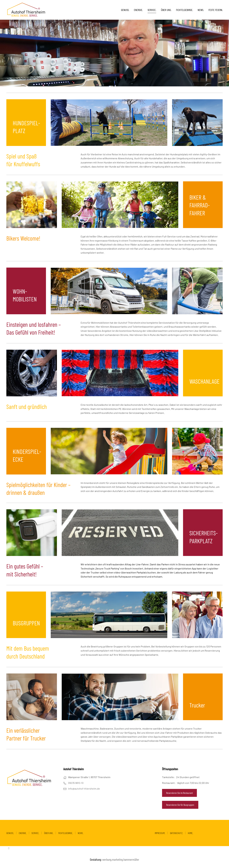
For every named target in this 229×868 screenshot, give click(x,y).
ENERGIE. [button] (138, 10)
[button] (9, 848)
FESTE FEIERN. (216, 10)
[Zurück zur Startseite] (26, 10)
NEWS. (201, 10)
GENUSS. (10, 833)
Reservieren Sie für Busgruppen (180, 805)
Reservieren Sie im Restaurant (179, 793)
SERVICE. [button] (152, 10)
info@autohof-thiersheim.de (84, 789)
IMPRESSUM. (160, 833)
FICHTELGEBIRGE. (184, 10)
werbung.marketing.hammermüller (121, 859)
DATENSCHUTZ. (176, 833)
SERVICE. (35, 833)
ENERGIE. (23, 833)
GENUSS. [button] (125, 10)
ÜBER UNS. (166, 10)
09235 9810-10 (76, 783)
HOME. (190, 833)
